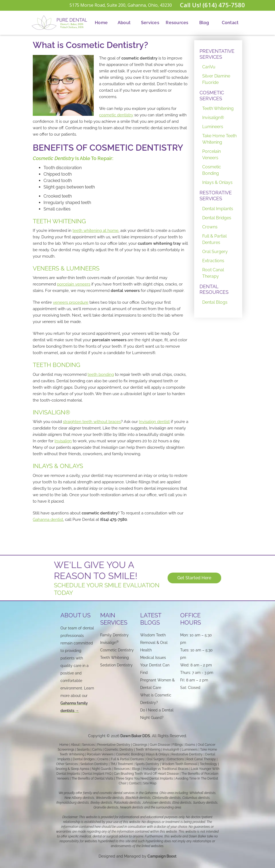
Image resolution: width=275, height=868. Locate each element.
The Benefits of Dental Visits (92, 778)
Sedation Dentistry (116, 665)
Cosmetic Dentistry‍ (117, 650)
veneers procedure (71, 302)
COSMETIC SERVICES (212, 96)
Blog (204, 23)
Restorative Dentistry (187, 754)
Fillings (178, 745)
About (124, 23)
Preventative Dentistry (114, 745)
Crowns (210, 227)
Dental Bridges (217, 218)
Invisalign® (213, 118)
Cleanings (140, 745)
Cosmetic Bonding (212, 170)
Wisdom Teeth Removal (180, 764)
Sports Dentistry (147, 764)
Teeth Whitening (218, 108)
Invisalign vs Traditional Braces (166, 769)
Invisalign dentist (154, 422)
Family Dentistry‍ (114, 635)
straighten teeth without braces (92, 422)
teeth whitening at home (95, 231)
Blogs (136, 769)
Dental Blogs (215, 302)
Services (150, 23)
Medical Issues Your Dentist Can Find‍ (155, 665)
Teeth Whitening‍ (115, 658)
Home (101, 23)
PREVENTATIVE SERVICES (217, 54)
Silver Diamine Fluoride (216, 79)
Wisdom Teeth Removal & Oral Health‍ (154, 643)
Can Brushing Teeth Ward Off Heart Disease (146, 774)
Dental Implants (218, 209)
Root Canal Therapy (213, 273)
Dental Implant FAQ (97, 774)
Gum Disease (160, 745)
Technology (209, 764)
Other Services (67, 764)
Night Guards (102, 769)
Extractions (213, 261)
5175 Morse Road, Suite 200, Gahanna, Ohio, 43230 (121, 5)
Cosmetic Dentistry (119, 750)
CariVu (209, 67)
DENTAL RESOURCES (214, 289)
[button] (124, 23)
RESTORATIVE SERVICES (216, 196)
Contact (230, 23)
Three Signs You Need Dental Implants (144, 778)
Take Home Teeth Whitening (219, 139)
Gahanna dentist (48, 520)
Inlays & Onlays (217, 182)
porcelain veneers (74, 284)
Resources (177, 23)
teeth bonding (101, 374)
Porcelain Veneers (211, 155)
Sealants (83, 750)
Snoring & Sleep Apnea (73, 769)
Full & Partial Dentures (214, 239)
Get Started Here (198, 578)
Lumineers (213, 127)
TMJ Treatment (122, 764)
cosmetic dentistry (116, 115)
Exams (190, 745)
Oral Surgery (215, 252)
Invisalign (63, 441)
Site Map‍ (150, 783)
